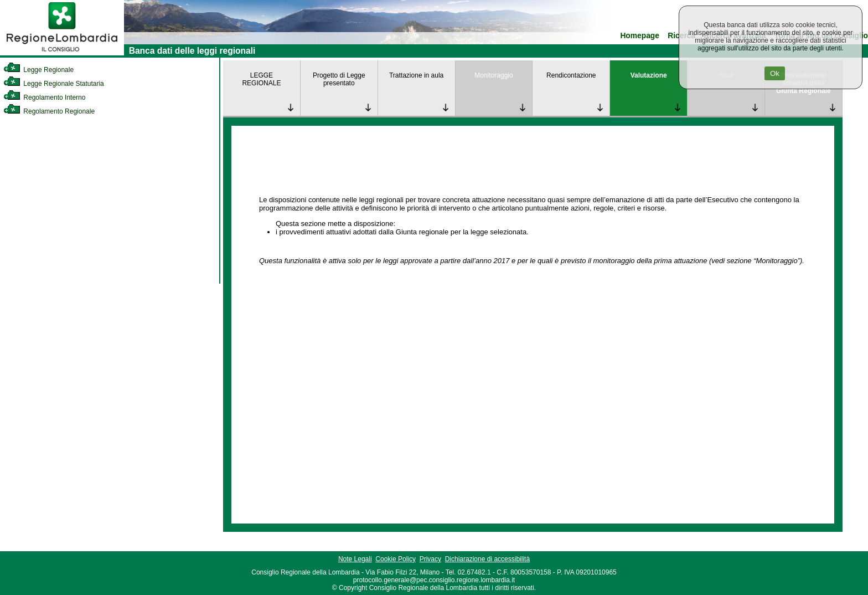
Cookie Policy (396, 559)
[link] (62, 53)
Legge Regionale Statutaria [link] (54, 84)
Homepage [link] (640, 36)
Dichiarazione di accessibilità (487, 559)
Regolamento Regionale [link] (49, 111)
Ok (775, 73)
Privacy (430, 559)
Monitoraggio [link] (494, 75)
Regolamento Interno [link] (44, 98)
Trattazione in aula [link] (416, 75)
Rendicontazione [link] (571, 75)
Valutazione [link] (649, 75)
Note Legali (355, 559)
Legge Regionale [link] (38, 70)
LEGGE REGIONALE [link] (261, 79)
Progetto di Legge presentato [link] (339, 79)
